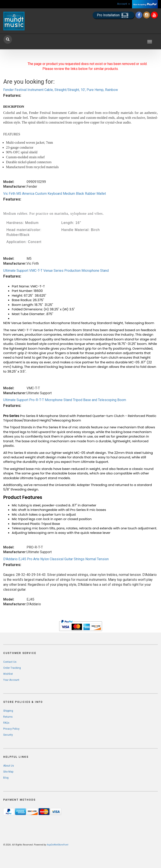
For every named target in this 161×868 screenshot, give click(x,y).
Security (8, 735)
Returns (8, 717)
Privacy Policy (11, 729)
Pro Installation (114, 15)
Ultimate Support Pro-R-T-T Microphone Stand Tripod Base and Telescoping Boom (65, 400)
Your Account (11, 680)
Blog (6, 778)
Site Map (8, 772)
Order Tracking (12, 668)
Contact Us (10, 662)
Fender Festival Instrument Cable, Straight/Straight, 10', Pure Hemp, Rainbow (61, 90)
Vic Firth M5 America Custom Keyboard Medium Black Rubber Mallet (55, 194)
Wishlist (8, 674)
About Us (9, 766)
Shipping (8, 711)
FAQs (6, 723)
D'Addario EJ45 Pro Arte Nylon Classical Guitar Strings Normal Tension (56, 559)
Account (123, 4)
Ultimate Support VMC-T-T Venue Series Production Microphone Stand (56, 271)
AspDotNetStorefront (57, 845)
